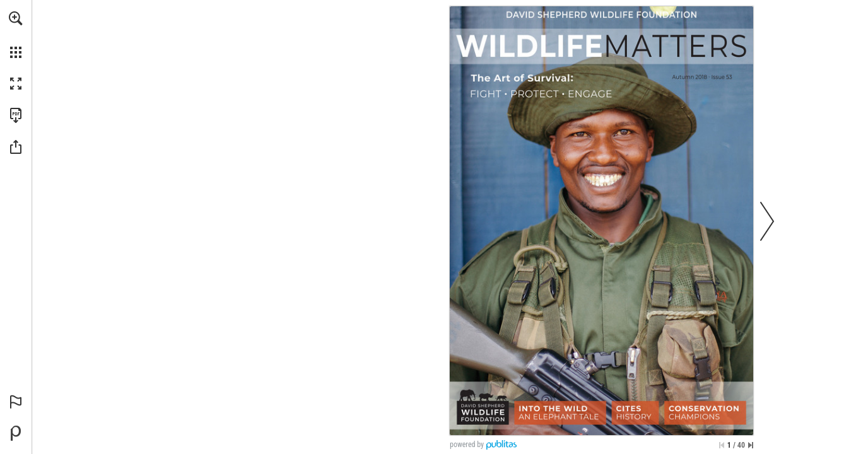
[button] (16, 18)
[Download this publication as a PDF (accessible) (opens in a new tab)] (16, 115)
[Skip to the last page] (751, 445)
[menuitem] (16, 35)
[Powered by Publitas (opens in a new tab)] (16, 433)
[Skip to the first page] (722, 445)
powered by (467, 445)
